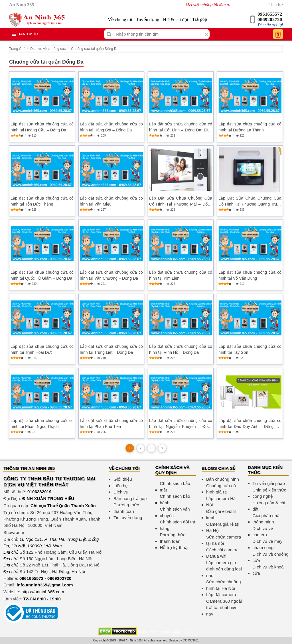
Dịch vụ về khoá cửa (268, 570)
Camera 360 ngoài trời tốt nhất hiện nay (224, 608)
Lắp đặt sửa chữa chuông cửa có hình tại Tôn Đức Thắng (42, 201)
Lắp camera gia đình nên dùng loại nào (224, 569)
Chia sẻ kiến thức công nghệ (269, 493)
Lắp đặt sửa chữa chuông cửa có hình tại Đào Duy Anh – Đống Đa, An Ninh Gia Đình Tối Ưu (250, 424)
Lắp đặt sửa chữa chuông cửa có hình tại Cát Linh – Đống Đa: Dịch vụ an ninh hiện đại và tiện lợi (181, 127)
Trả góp (200, 19)
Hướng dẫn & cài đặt (269, 506)
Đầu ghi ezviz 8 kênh (221, 515)
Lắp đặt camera (221, 595)
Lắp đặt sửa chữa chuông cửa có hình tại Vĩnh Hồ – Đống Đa (181, 349)
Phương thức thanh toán (126, 508)
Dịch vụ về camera (263, 532)
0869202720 (270, 20)
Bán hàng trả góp (130, 498)
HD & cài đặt (176, 20)
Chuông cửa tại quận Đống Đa (95, 49)
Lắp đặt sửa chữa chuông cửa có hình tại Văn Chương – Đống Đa (111, 275)
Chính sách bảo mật (175, 487)
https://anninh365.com (43, 592)
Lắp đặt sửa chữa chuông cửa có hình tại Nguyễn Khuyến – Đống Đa (181, 424)
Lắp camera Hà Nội (221, 502)
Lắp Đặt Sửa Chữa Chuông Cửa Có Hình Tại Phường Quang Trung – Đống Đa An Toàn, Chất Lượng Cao (250, 202)
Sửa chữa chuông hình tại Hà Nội (224, 585)
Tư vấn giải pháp (269, 483)
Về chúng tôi (120, 20)
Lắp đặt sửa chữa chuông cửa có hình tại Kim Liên (181, 275)
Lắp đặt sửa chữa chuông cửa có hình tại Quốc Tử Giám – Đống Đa (42, 275)
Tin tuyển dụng (128, 518)
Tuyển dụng (148, 20)
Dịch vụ (121, 492)
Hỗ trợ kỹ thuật (174, 547)
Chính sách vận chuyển (175, 512)
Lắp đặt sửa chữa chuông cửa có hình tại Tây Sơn (250, 349)
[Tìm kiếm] (109, 34)
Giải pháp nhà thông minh (266, 519)
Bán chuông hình (223, 479)
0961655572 (270, 14)
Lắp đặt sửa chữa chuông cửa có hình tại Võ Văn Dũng (250, 275)
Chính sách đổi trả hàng (178, 525)
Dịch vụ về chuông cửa (48, 49)
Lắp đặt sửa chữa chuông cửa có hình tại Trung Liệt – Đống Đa (111, 349)
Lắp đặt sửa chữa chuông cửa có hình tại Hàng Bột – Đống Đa (111, 127)
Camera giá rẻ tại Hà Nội (223, 527)
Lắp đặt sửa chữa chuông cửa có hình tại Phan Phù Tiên (111, 423)
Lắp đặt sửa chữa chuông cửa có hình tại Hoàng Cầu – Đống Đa (42, 127)
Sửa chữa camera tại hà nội (224, 540)
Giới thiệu (123, 479)
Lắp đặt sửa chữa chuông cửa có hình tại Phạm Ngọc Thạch (42, 423)
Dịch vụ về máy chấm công (268, 545)
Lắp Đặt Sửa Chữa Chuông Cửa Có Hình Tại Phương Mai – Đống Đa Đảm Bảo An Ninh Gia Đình (181, 202)
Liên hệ (276, 5)
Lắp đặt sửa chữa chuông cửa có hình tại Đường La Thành (250, 127)
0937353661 (191, 640)
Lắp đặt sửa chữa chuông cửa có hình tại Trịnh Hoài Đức (42, 349)
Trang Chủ (17, 49)
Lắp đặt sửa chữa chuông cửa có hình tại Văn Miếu (111, 201)
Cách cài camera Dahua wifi (222, 553)
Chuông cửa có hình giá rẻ (221, 489)
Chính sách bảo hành (175, 499)
